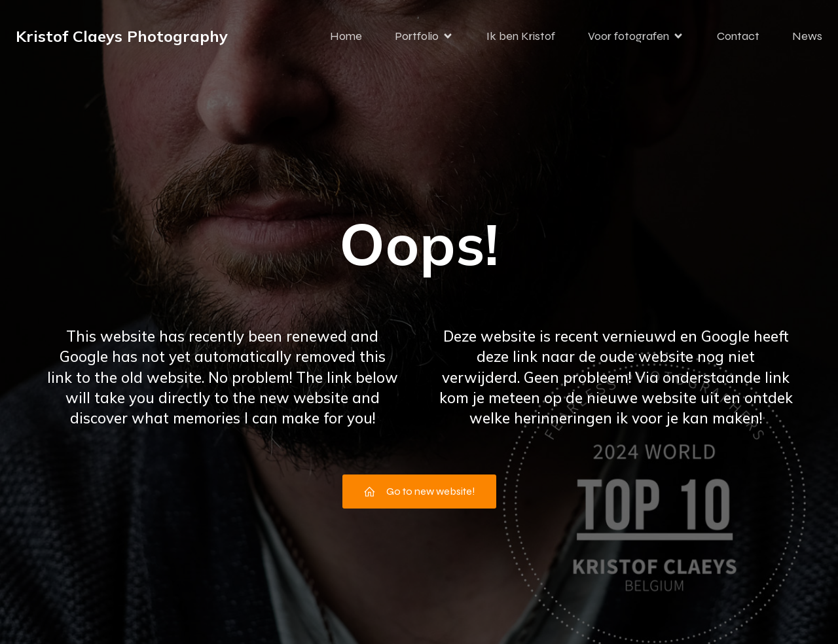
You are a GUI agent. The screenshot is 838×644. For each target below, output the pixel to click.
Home (346, 36)
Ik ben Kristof (521, 36)
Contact (738, 36)
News (807, 36)
